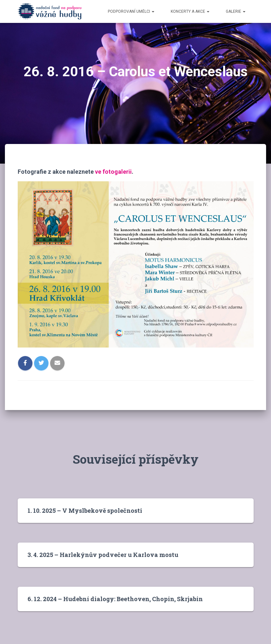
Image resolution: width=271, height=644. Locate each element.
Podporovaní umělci (131, 11)
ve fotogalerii (113, 172)
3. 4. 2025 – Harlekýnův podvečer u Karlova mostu (103, 555)
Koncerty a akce (190, 11)
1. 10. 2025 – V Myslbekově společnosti (85, 510)
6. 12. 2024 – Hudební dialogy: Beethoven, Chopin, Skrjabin (115, 599)
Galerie (236, 11)
